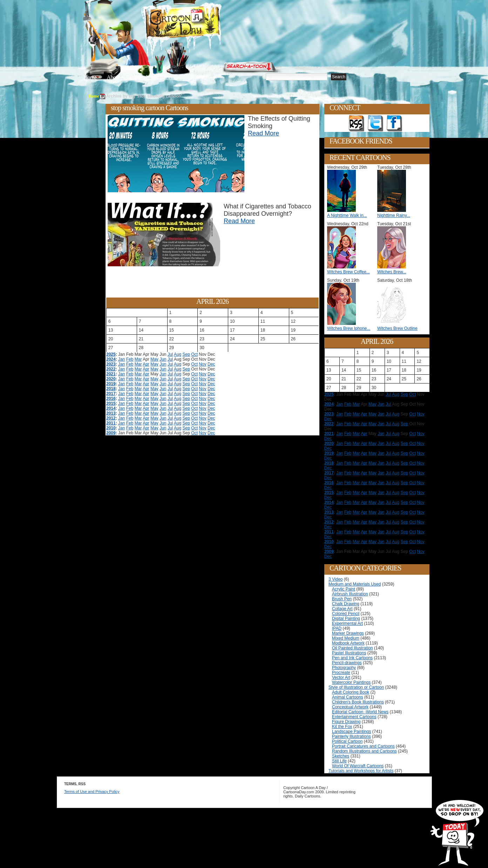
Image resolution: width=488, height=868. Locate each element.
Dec (211, 364)
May (154, 359)
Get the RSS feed (357, 123)
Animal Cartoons (348, 697)
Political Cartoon (347, 741)
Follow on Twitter (375, 123)
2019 (111, 384)
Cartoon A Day (200, 23)
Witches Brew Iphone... (349, 328)
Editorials (140, 77)
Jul (170, 354)
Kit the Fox (342, 727)
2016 (111, 399)
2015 (111, 403)
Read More (263, 133)
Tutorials (168, 77)
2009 (111, 433)
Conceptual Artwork (350, 707)
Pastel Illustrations (349, 653)
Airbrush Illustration (350, 594)
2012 (111, 418)
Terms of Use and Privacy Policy (92, 792)
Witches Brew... (392, 272)
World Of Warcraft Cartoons (358, 766)
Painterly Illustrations (351, 736)
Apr (146, 364)
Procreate (341, 673)
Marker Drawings (348, 633)
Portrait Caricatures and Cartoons (363, 746)
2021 (111, 374)
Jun (163, 359)
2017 (111, 394)
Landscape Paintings (351, 732)
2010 (111, 428)
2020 (111, 379)
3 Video (335, 579)
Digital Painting (346, 619)
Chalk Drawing (346, 604)
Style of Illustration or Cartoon (356, 687)
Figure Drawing (346, 722)
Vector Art (341, 677)
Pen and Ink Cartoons (352, 658)
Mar (138, 359)
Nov (202, 364)
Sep (186, 354)
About (113, 77)
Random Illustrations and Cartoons (364, 751)
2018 (111, 389)
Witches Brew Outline (397, 328)
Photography (344, 668)
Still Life (339, 761)
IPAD (337, 628)
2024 (111, 359)
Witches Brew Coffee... (348, 272)
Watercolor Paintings (351, 682)
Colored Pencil (346, 614)
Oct (194, 354)
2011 (111, 423)
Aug (178, 354)
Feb (130, 359)
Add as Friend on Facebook (394, 123)
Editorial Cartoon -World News (360, 712)
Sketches (341, 756)
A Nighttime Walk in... (347, 215)
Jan (121, 359)
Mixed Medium (346, 638)
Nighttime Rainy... (394, 215)
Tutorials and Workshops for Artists (361, 771)
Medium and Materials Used (355, 584)
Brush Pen (342, 599)
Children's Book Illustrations (358, 702)
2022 (111, 369)
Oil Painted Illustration (353, 648)
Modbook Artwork (348, 643)
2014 (111, 408)
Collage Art (342, 609)
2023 (111, 364)
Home (90, 77)
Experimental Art (347, 623)
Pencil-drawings (347, 663)
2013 (111, 413)
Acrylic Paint (344, 589)
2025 (111, 354)
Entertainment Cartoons (354, 717)
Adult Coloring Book (351, 692)
